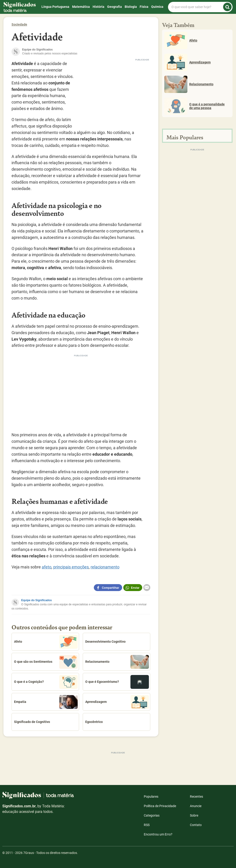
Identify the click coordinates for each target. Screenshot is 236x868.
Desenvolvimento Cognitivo (105, 642)
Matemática (81, 7)
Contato (196, 825)
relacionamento (105, 567)
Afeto (46, 642)
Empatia (46, 702)
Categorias (152, 815)
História (99, 7)
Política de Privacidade (160, 806)
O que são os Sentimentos (46, 662)
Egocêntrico (94, 722)
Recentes (196, 797)
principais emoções (71, 567)
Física (144, 7)
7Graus (29, 853)
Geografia (115, 7)
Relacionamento (117, 662)
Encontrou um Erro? (158, 834)
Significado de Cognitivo (32, 722)
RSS (147, 825)
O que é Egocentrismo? (117, 682)
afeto (47, 567)
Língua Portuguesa (55, 7)
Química (157, 7)
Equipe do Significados (37, 600)
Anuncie (196, 806)
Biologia (131, 7)
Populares (151, 797)
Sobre (194, 815)
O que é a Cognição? (46, 682)
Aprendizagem (117, 702)
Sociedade (19, 24)
